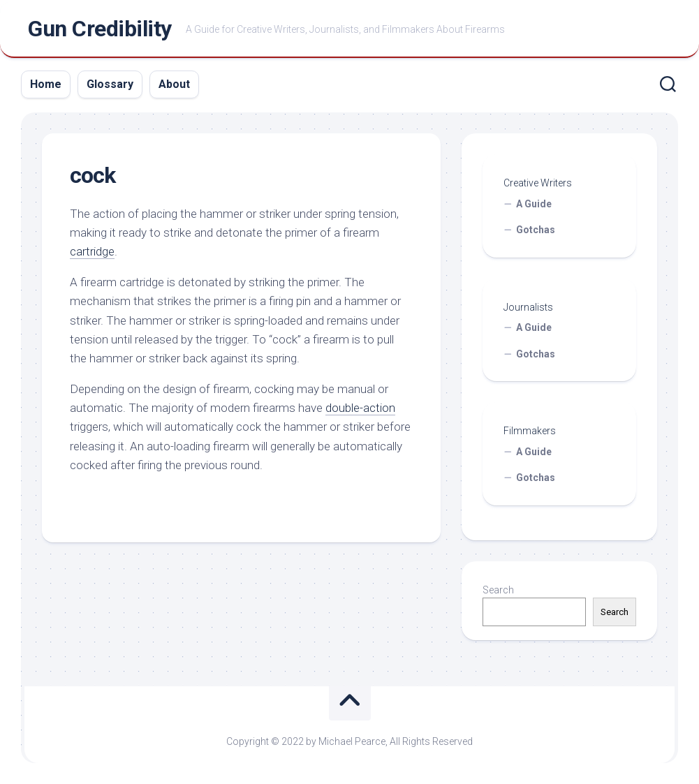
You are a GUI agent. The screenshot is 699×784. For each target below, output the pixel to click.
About (174, 84)
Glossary (110, 84)
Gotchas (536, 230)
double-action (360, 408)
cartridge (92, 251)
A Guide (534, 204)
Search (498, 590)
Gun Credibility (100, 29)
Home (46, 84)
